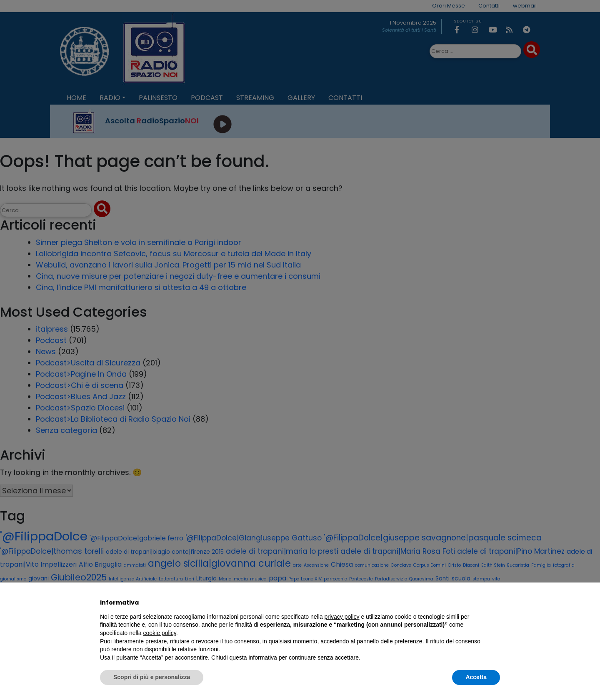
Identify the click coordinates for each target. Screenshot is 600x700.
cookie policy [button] (160, 633)
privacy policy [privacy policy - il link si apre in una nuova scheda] (342, 617)
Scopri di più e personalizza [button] (152, 677)
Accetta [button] (476, 677)
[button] (496, 602)
